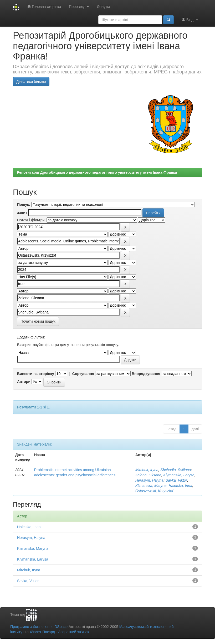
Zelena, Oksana (148, 475)
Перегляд (79, 7)
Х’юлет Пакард (42, 632)
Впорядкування (146, 374)
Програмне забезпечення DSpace (39, 627)
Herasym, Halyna (149, 480)
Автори (24, 382)
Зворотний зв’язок (73, 632)
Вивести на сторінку (36, 374)
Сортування (83, 374)
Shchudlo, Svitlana (176, 470)
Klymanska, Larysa (179, 475)
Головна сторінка (44, 6)
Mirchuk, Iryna (147, 470)
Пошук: (24, 204)
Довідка (103, 7)
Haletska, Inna (180, 486)
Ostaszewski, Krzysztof (154, 491)
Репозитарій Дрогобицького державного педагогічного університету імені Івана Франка (97, 172)
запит (22, 213)
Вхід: (190, 20)
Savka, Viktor (176, 480)
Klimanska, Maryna (151, 486)
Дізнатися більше (31, 82)
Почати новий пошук (38, 321)
